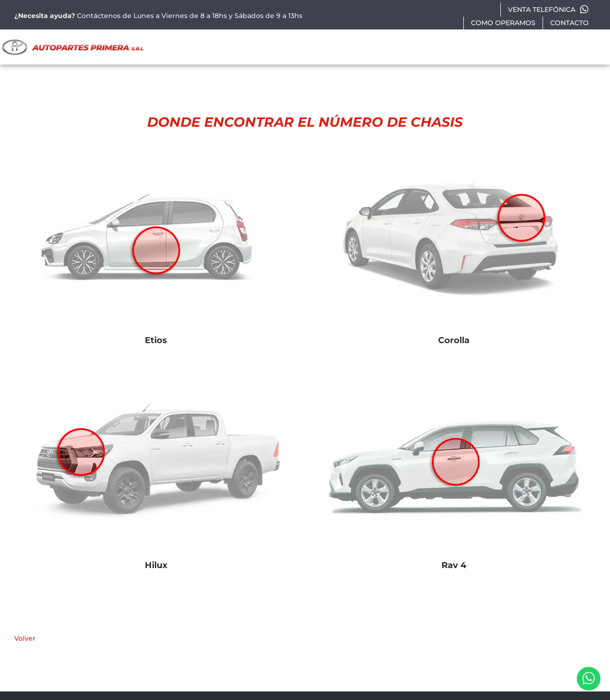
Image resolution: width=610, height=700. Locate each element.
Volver (25, 639)
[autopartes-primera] (73, 40)
